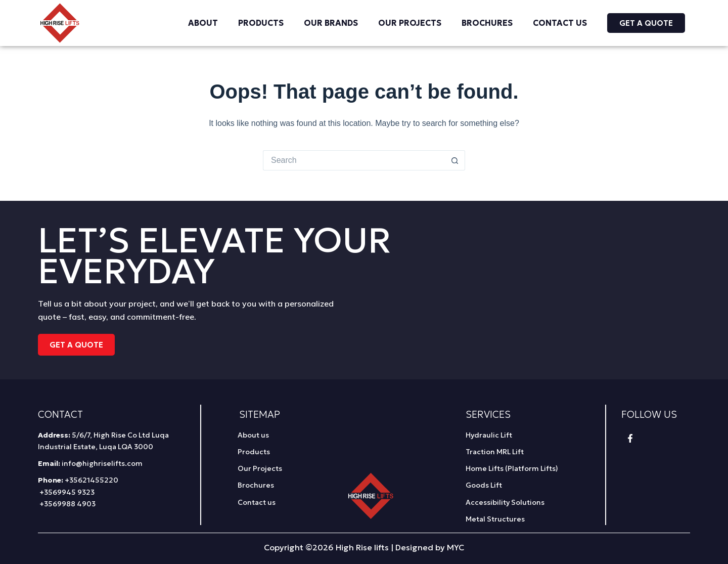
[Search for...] (354, 160)
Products (261, 23)
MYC (456, 547)
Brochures (487, 23)
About (203, 23)
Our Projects (410, 23)
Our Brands (331, 23)
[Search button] (455, 160)
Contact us (560, 23)
